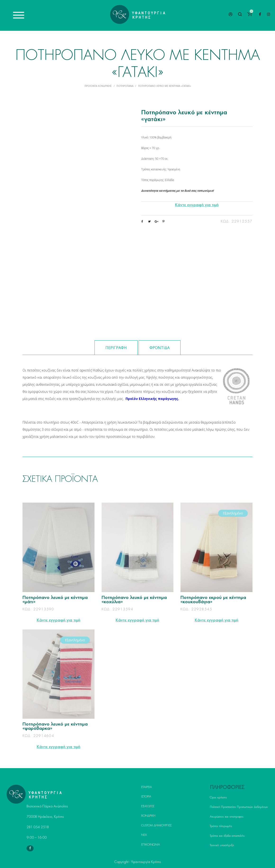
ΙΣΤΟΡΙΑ (146, 797)
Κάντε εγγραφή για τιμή (197, 205)
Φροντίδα (160, 348)
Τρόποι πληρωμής (221, 826)
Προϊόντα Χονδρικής (98, 86)
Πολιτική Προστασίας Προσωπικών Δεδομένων (239, 807)
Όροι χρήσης (218, 797)
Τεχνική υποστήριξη (222, 845)
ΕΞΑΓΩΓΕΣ (148, 806)
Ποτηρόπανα (125, 86)
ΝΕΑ (144, 835)
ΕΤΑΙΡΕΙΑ (147, 787)
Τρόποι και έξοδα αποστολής (227, 836)
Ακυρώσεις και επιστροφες (227, 817)
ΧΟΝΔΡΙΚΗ (148, 816)
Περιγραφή (116, 348)
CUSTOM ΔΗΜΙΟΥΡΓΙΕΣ (156, 825)
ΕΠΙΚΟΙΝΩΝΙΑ (151, 845)
